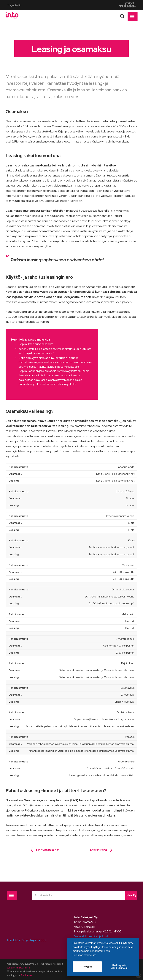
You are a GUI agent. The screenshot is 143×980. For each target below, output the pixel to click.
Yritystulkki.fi (14, 6)
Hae (131, 895)
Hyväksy (87, 967)
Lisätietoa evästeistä (19, 968)
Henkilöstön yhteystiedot (27, 940)
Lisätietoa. (27, 975)
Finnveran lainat (48, 850)
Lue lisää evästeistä (84, 955)
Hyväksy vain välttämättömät (119, 967)
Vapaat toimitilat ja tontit (93, 936)
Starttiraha (98, 850)
